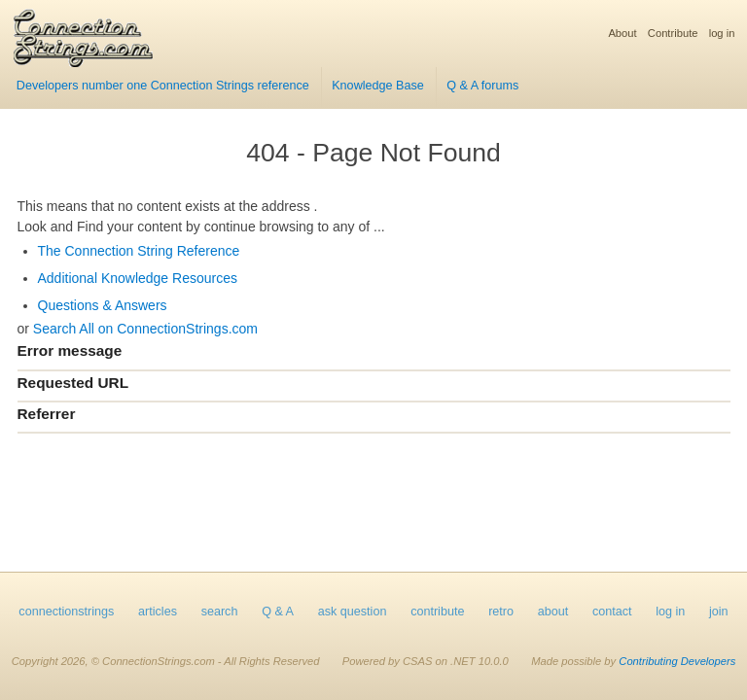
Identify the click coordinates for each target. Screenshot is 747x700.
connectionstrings (66, 612)
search (220, 612)
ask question (353, 612)
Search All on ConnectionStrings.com (145, 329)
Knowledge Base (378, 86)
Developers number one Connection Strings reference (163, 86)
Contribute (673, 33)
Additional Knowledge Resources (138, 278)
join (719, 612)
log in (722, 33)
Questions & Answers (103, 305)
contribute (437, 612)
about (553, 612)
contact (612, 612)
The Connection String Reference (139, 251)
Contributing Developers (677, 661)
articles (158, 612)
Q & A (278, 612)
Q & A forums (482, 86)
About (622, 33)
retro (501, 612)
